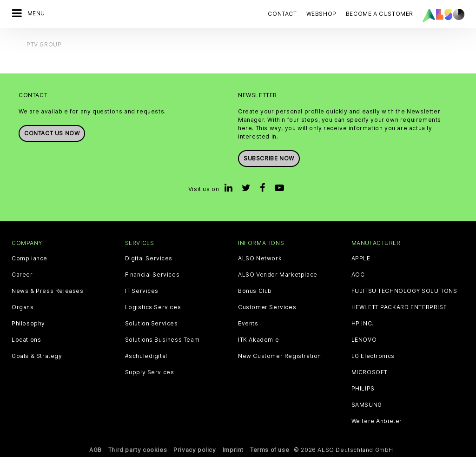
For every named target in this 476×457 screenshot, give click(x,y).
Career (22, 275)
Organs (23, 307)
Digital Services (149, 258)
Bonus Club (255, 291)
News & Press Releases (48, 291)
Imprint (233, 450)
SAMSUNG (367, 405)
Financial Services (152, 275)
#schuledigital (146, 356)
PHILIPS (363, 389)
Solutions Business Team (162, 340)
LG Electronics (373, 356)
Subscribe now (269, 158)
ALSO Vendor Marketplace (278, 275)
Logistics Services (153, 307)
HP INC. (363, 324)
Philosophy (28, 324)
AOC (358, 275)
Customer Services (267, 307)
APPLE (361, 258)
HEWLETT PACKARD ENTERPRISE (399, 307)
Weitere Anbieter (377, 421)
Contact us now (52, 133)
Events (248, 324)
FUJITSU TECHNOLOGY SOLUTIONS (404, 291)
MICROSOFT (370, 372)
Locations (26, 340)
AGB (96, 450)
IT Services (142, 291)
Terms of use (270, 450)
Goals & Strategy (37, 356)
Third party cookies (138, 450)
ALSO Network (260, 258)
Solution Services (152, 324)
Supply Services (150, 372)
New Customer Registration (280, 356)
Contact (282, 14)
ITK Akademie (258, 340)
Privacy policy (195, 450)
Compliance (30, 258)
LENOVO (364, 340)
